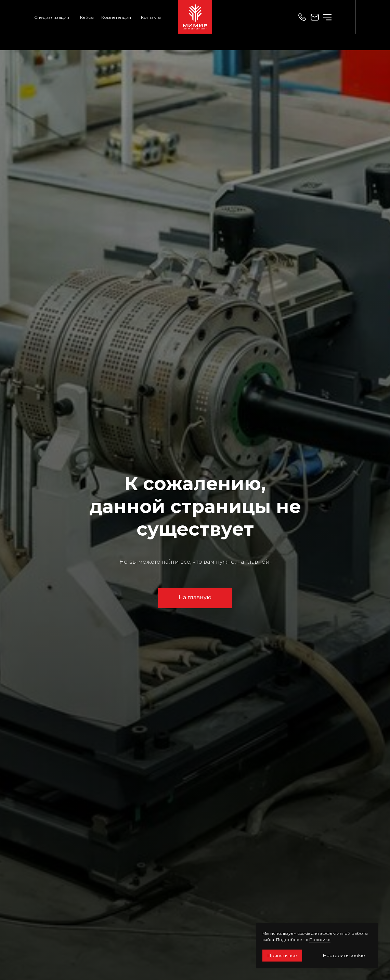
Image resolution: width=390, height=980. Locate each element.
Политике (320, 939)
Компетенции (116, 17)
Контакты (151, 17)
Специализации (52, 17)
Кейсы (87, 17)
